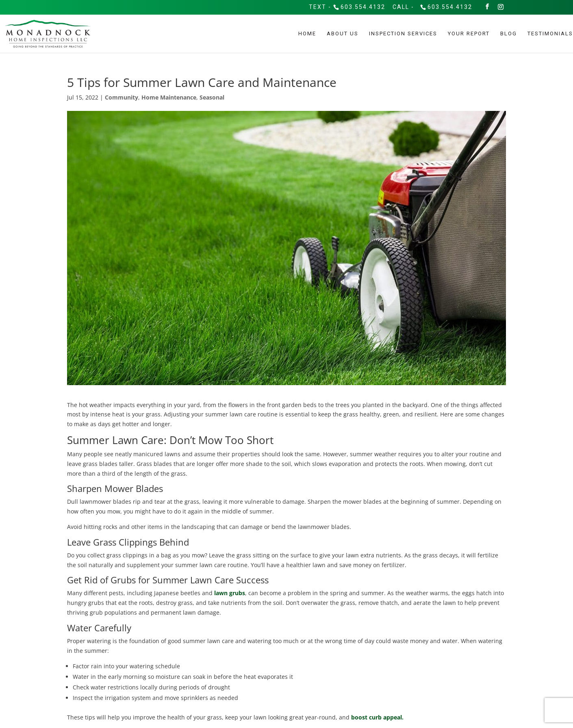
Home (307, 34)
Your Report (469, 34)
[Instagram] (501, 7)
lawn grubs (230, 593)
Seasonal (212, 97)
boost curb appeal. (377, 717)
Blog (509, 34)
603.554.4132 (363, 7)
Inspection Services (403, 34)
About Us (343, 34)
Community (122, 97)
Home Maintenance (169, 97)
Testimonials (550, 34)
